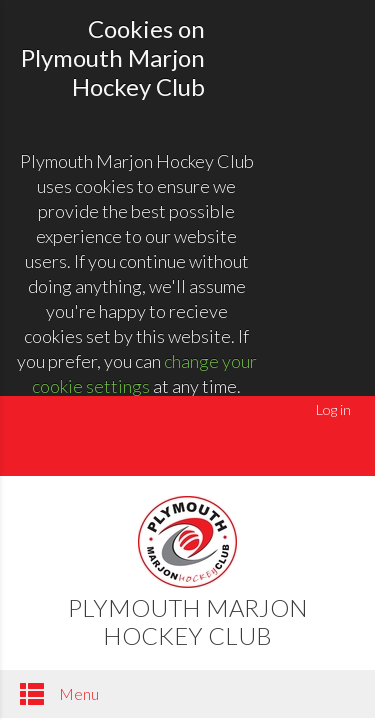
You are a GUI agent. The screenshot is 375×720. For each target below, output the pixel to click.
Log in (333, 409)
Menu (59, 694)
